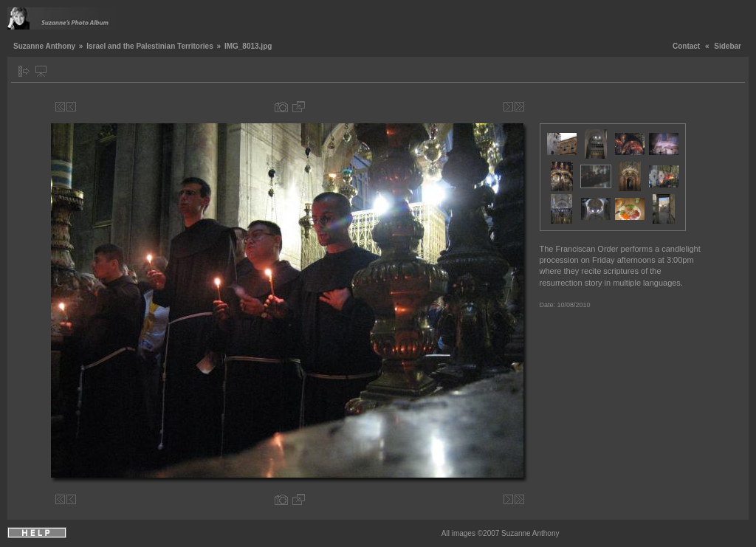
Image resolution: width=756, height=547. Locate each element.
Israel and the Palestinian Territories (150, 46)
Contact (686, 46)
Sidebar (728, 46)
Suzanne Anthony (44, 46)
